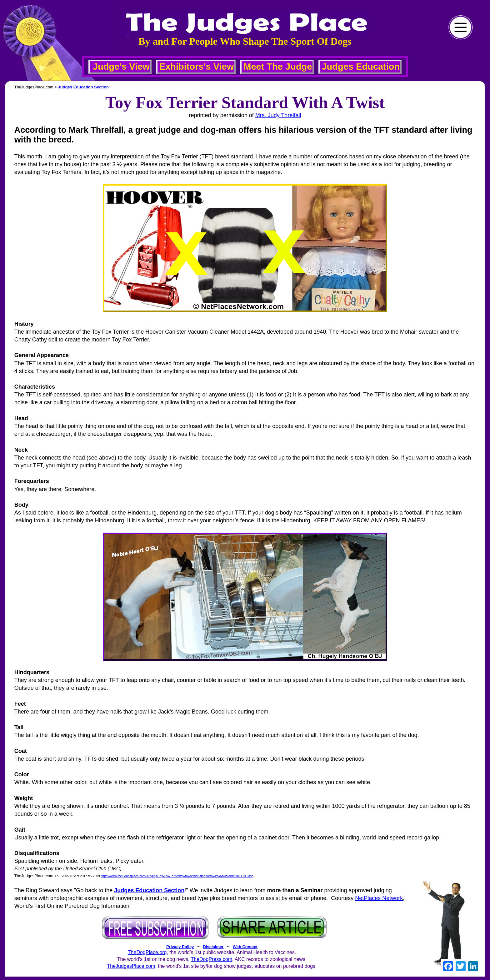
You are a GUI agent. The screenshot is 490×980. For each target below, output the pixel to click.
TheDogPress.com (211, 959)
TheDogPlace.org (147, 952)
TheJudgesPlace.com (131, 966)
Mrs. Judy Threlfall (278, 115)
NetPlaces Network (379, 898)
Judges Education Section (84, 87)
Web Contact (245, 947)
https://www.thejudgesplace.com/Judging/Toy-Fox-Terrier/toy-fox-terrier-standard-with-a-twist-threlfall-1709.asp (177, 876)
